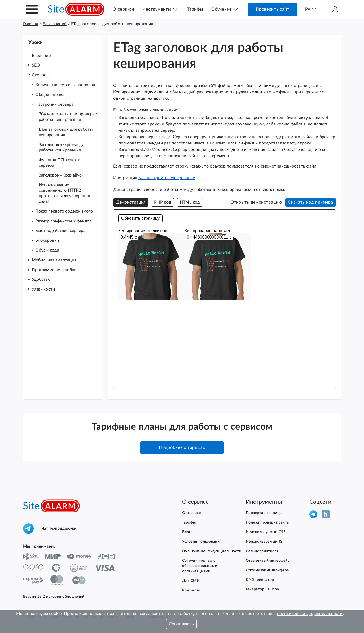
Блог (187, 532)
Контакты (191, 590)
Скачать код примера (310, 202)
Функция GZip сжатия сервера (61, 163)
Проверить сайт (273, 9)
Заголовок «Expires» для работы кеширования (63, 148)
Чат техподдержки (50, 529)
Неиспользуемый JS (264, 542)
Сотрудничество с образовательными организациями (200, 566)
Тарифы (195, 9)
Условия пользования (202, 542)
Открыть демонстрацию (256, 202)
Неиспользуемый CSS (266, 532)
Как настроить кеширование (167, 178)
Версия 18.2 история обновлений (54, 597)
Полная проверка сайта (267, 522)
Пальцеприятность (263, 551)
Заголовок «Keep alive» (61, 175)
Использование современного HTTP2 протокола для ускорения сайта (64, 193)
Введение (41, 56)
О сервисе (124, 9)
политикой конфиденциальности (310, 614)
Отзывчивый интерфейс (268, 561)
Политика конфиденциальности (212, 551)
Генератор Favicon (262, 589)
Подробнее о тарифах (182, 447)
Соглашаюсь (181, 624)
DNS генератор (260, 580)
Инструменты (157, 9)
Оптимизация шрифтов (267, 570)
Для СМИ (191, 581)
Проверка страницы (264, 513)
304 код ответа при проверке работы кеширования (68, 117)
